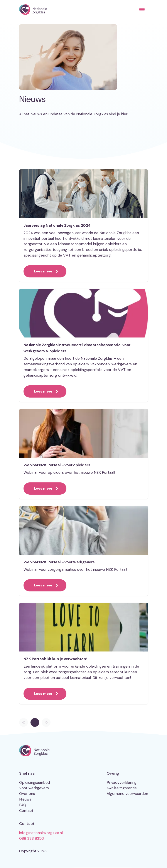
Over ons (27, 794)
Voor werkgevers (34, 788)
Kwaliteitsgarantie (122, 788)
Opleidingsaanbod (35, 782)
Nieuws (25, 799)
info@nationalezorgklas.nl (41, 833)
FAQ (23, 805)
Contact (26, 811)
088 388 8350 (32, 838)
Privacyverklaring (122, 782)
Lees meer (43, 271)
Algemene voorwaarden (127, 794)
